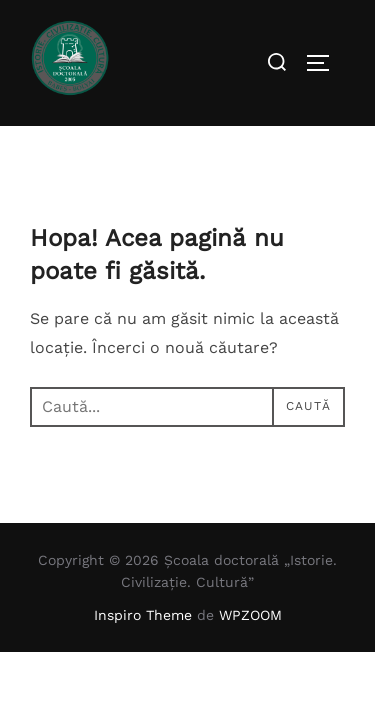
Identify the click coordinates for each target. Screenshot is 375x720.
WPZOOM (250, 615)
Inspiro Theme (143, 615)
